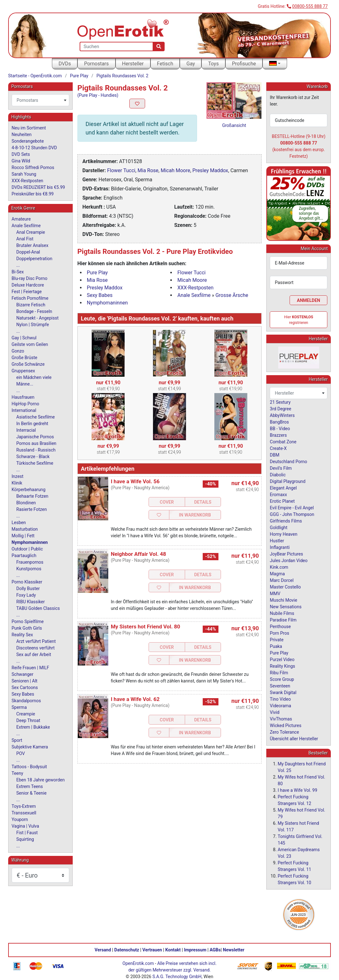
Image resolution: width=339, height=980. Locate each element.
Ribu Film (279, 673)
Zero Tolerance (284, 732)
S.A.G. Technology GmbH (177, 977)
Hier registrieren (299, 320)
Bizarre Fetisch (31, 305)
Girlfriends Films (286, 521)
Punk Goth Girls (27, 628)
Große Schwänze (28, 364)
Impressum (195, 950)
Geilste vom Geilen (30, 344)
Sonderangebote (28, 141)
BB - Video (280, 429)
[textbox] (40, 100)
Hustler (277, 541)
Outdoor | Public (27, 549)
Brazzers (278, 435)
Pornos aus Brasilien (36, 443)
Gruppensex (23, 371)
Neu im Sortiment (29, 128)
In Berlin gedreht (32, 424)
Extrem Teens (30, 786)
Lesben (19, 523)
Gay (191, 64)
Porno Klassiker (27, 582)
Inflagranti (280, 547)
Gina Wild (21, 161)
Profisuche (244, 64)
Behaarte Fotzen (32, 496)
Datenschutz (127, 950)
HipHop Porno (25, 404)
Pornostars (96, 64)
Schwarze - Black (33, 457)
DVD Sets (21, 154)
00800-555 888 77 (310, 6)
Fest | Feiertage (27, 292)
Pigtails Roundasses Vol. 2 (122, 76)
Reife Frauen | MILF (30, 668)
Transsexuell (24, 813)
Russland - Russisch (36, 450)
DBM (274, 455)
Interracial (26, 430)
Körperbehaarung (29, 490)
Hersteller (133, 64)
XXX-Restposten (195, 288)
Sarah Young (24, 174)
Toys (213, 64)
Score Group (282, 679)
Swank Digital (283, 693)
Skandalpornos (26, 701)
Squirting (25, 839)
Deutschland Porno (288, 462)
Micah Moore (175, 170)
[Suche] (159, 47)
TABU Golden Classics (38, 608)
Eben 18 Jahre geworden (41, 780)
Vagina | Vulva (25, 826)
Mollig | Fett (23, 536)
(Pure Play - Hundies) (98, 95)
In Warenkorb (195, 515)
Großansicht (234, 125)
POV (21, 753)
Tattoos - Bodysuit (29, 767)
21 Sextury (280, 402)
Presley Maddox (210, 170)
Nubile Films (282, 613)
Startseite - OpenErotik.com (35, 76)
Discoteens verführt (36, 648)
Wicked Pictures (285, 725)
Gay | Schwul (24, 338)
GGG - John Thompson (292, 514)
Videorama (280, 706)
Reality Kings (282, 666)
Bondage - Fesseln (34, 311)
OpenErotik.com (138, 963)
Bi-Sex (18, 272)
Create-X (278, 448)
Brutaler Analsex (32, 245)
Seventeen (280, 686)
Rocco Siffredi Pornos (33, 167)
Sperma (19, 707)
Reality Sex (22, 635)
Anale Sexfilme (194, 295)
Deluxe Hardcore (28, 285)
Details (203, 502)
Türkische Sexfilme (35, 463)
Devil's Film (281, 468)
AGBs (215, 950)
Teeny (17, 773)
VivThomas (281, 719)
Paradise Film (283, 620)
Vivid (274, 712)
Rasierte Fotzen (32, 509)
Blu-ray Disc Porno (30, 278)
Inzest (18, 476)
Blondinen (26, 503)
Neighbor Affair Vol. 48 (138, 554)
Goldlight (279, 528)
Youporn (20, 819)
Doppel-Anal (28, 252)
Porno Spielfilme (28, 621)
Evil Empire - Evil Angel (292, 508)
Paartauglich (24, 556)
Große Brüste (25, 358)
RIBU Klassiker (31, 602)
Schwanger (23, 674)
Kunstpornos (29, 569)
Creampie (26, 714)
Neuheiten (22, 134)
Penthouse (280, 627)
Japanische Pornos (35, 437)
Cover (167, 502)
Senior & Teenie (31, 793)
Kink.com (279, 567)
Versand (103, 950)
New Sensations (286, 607)
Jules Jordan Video (289, 561)
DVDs (65, 64)
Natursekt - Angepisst (37, 318)
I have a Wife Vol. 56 (135, 481)
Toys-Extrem (24, 806)
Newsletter (234, 950)
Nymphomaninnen (107, 303)
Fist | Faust (27, 833)
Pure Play (79, 76)
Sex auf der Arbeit (34, 654)
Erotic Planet (282, 501)
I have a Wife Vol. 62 (135, 699)
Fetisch (165, 64)
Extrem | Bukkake (33, 727)
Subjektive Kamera (30, 747)
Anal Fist (25, 239)
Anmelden (308, 300)
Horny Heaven (283, 534)
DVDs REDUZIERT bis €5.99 (38, 187)
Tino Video (280, 699)
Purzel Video (282, 660)
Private (277, 640)
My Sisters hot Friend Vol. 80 (145, 627)
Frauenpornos (30, 562)
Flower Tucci (121, 170)
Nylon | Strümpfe (33, 325)
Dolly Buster (28, 589)
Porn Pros (279, 633)
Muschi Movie (283, 600)
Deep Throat (28, 720)
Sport (17, 740)
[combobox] (40, 100)
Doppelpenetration (34, 259)
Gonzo (18, 351)
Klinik (17, 483)
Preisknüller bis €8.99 (33, 194)
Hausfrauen (23, 397)
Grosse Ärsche (232, 295)
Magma (277, 574)
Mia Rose (148, 170)
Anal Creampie (31, 232)
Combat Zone (283, 442)
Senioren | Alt (25, 681)
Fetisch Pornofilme (30, 298)
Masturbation (25, 529)
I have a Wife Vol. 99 (297, 790)
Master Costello (285, 587)
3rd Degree (280, 409)
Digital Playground (288, 481)
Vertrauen (152, 950)
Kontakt (173, 950)
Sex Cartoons (25, 687)
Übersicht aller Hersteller (294, 739)
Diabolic (278, 475)
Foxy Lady (26, 595)
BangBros (279, 422)
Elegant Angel (283, 488)
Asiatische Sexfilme (36, 417)
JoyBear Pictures (286, 554)
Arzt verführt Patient (36, 641)
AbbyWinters (282, 415)
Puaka (276, 646)
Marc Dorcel (282, 580)
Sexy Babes (100, 295)
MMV (275, 594)
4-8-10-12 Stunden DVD (34, 148)
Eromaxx (278, 495)
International (24, 410)
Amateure (21, 219)
